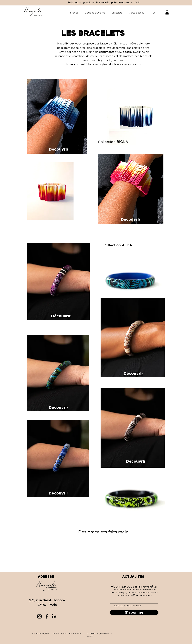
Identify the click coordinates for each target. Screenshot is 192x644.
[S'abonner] (134, 612)
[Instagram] (39, 616)
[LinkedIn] (54, 616)
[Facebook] (47, 616)
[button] (167, 12)
